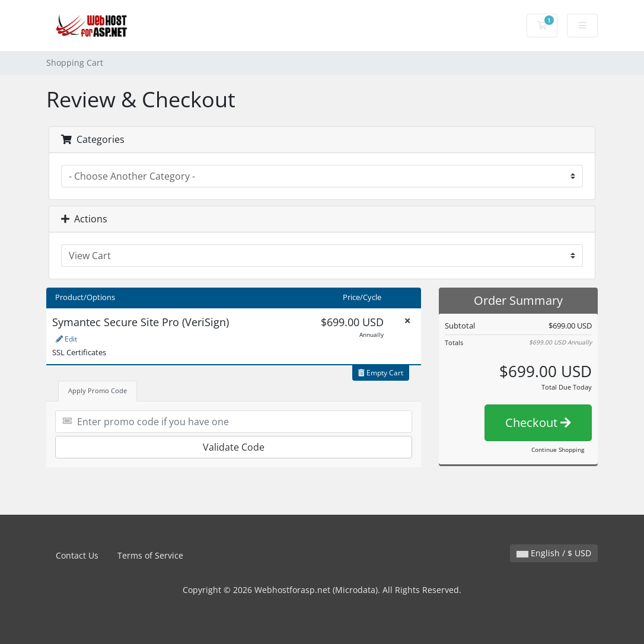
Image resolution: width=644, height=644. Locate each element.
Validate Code (234, 447)
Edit (66, 339)
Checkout (538, 423)
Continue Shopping (558, 449)
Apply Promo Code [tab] (98, 390)
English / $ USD (554, 553)
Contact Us (77, 555)
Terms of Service (150, 555)
